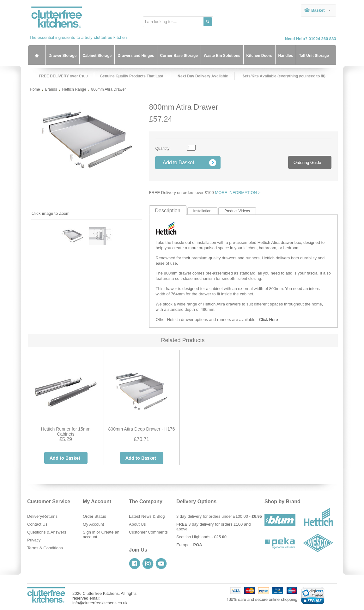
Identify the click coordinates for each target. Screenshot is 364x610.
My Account (93, 524)
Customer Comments (148, 532)
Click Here (269, 320)
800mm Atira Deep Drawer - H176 (142, 429)
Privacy (34, 540)
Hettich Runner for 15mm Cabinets (66, 432)
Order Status (94, 516)
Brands (51, 89)
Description (168, 211)
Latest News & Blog (147, 516)
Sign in (89, 532)
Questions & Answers (47, 532)
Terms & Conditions (45, 548)
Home (35, 89)
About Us (137, 524)
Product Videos (237, 211)
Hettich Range (74, 89)
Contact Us (37, 524)
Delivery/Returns (42, 516)
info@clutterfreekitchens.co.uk (100, 603)
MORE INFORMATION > (238, 193)
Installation (202, 211)
